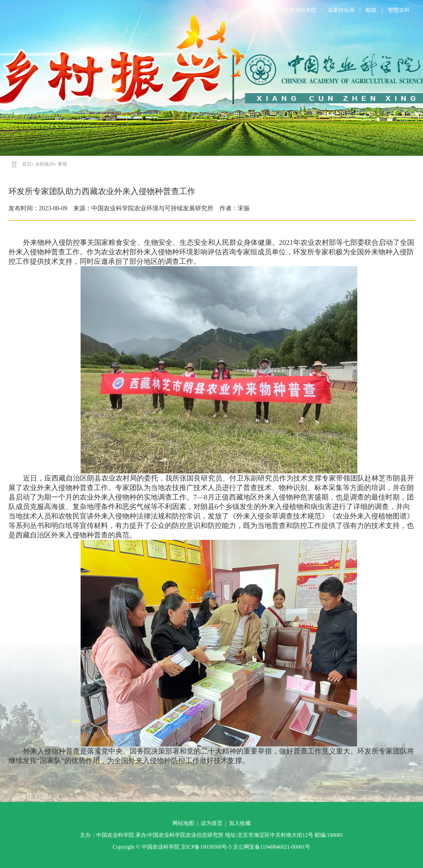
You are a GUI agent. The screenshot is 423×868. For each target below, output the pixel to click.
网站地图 (183, 823)
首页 (27, 164)
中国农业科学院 (297, 10)
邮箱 (371, 10)
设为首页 (212, 823)
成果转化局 (341, 10)
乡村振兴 (44, 164)
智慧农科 (399, 10)
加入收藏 (240, 823)
